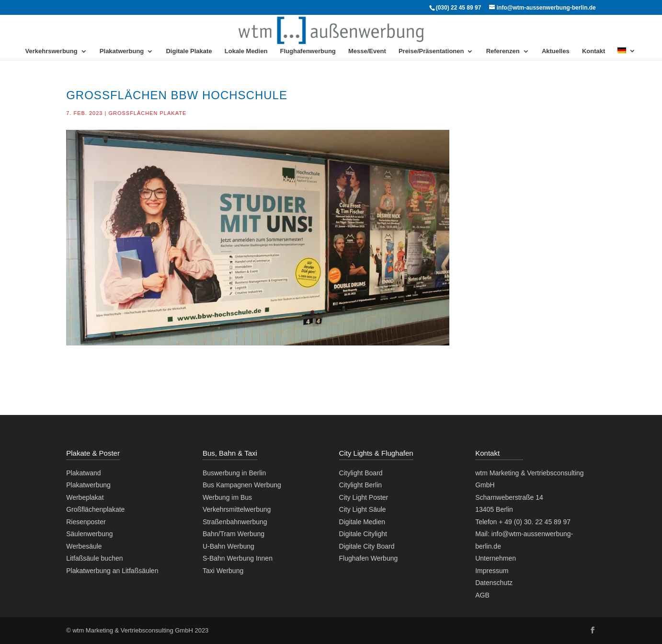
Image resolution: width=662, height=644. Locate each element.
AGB (482, 595)
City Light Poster (364, 497)
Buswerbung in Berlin (234, 473)
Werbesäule (84, 546)
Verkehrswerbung (51, 51)
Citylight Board (361, 473)
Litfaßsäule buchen (94, 558)
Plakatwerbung (122, 51)
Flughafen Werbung (369, 558)
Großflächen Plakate (147, 113)
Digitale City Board (367, 546)
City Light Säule (363, 509)
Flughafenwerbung (308, 51)
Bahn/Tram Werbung (234, 534)
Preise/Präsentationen (431, 51)
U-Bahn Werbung (228, 546)
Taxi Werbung (223, 571)
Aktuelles (556, 51)
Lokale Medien (246, 51)
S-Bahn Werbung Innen (238, 558)
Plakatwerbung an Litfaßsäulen (112, 571)
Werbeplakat (85, 497)
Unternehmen (496, 558)
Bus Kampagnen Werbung (242, 485)
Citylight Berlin (360, 485)
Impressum (492, 571)
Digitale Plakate (189, 51)
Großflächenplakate (95, 509)
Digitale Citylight (363, 534)
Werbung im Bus (227, 497)
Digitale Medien (362, 522)
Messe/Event (367, 51)
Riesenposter (86, 522)
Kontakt (594, 51)
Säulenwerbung (89, 534)
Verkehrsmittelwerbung (237, 509)
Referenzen (503, 51)
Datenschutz (494, 583)
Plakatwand (83, 473)
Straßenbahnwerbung (235, 522)
